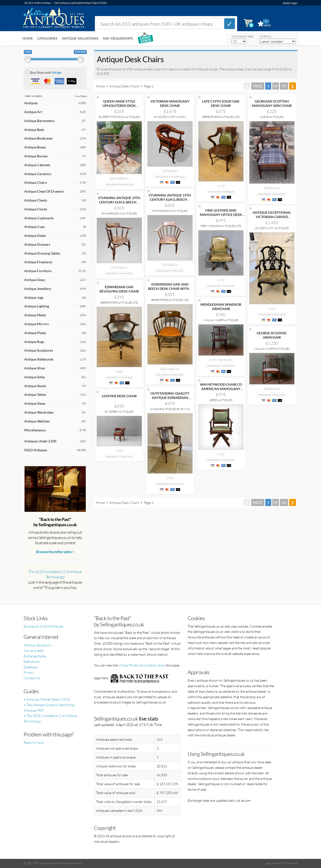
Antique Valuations (80, 38)
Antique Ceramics (38, 174)
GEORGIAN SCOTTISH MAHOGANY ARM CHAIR (272, 103)
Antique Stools (35, 386)
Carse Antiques (272, 117)
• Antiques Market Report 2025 (47, 699)
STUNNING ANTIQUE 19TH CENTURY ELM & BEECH (170, 197)
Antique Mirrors (37, 324)
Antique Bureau (36, 156)
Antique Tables (35, 394)
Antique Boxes (35, 147)
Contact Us (32, 678)
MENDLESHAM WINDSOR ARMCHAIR (221, 307)
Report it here (34, 743)
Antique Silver (35, 368)
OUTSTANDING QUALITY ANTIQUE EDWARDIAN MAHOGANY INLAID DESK (170, 398)
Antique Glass (35, 280)
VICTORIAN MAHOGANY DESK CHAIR (170, 103)
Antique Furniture (38, 271)
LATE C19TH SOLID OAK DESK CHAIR (221, 103)
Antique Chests (36, 200)
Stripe (57, 72)
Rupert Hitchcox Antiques (119, 117)
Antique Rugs (34, 342)
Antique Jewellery (38, 289)
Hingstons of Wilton (170, 117)
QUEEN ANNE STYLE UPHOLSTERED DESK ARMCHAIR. (119, 106)
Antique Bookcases (38, 138)
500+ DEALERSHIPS (118, 38)
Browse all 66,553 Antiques (43, 626)
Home (28, 38)
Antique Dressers (37, 244)
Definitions (31, 662)
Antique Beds (34, 130)
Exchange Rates (35, 656)
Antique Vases (35, 403)
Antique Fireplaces (38, 262)
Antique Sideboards (39, 359)
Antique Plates (35, 333)
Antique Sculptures (39, 350)
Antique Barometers (39, 121)
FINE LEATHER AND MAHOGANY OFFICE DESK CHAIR (221, 215)
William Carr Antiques (221, 320)
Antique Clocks (36, 209)
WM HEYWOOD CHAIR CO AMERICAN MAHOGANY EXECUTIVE (221, 389)
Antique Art (33, 112)
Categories (47, 38)
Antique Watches (37, 421)
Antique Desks (35, 235)
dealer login (290, 3)
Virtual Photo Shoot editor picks (142, 665)
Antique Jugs (34, 297)
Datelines (30, 667)
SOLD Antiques (36, 450)
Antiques (31, 103)
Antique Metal (35, 315)
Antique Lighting (37, 306)
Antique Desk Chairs (124, 86)
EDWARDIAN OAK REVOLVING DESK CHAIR (119, 289)
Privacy (29, 672)
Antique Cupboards (39, 218)
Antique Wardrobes (39, 412)
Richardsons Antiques (170, 211)
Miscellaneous (35, 430)
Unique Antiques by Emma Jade (170, 411)
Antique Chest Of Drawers (44, 191)
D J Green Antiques (119, 412)
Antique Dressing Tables (42, 253)
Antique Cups (34, 227)
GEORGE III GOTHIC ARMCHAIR (272, 335)
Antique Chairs (36, 182)
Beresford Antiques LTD (221, 117)
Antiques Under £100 (40, 441)
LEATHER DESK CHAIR (119, 396)
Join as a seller (34, 651)
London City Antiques (272, 228)
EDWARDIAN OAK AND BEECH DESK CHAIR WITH (170, 286)
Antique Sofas (35, 377)
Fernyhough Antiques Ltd (221, 226)
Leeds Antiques (221, 400)
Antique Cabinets (37, 165)
